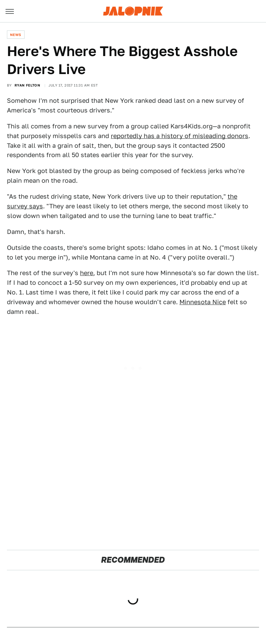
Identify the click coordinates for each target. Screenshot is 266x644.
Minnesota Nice (203, 302)
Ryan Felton (27, 85)
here (87, 273)
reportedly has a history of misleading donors (180, 136)
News (16, 35)
